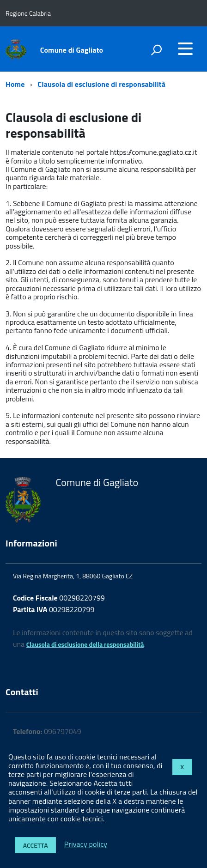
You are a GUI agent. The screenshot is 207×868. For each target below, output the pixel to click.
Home (15, 84)
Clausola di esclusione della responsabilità (85, 644)
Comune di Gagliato (72, 50)
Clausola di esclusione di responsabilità (101, 84)
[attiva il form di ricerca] (156, 50)
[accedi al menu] (185, 49)
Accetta (36, 845)
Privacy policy (86, 844)
